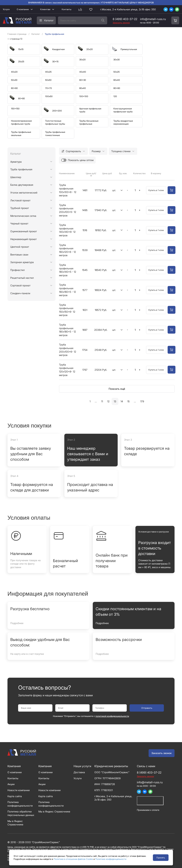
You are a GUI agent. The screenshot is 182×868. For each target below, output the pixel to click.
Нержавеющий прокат (23, 239)
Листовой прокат (20, 200)
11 (102, 401)
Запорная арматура (22, 262)
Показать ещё (117, 389)
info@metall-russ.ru (153, 19)
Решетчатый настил (22, 278)
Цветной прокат (20, 247)
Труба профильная (21, 169)
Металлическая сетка (23, 216)
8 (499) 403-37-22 (125, 19)
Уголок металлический (24, 193)
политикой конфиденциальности (112, 716)
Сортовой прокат (20, 285)
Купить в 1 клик (156, 190)
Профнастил (18, 270)
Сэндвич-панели (20, 293)
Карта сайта (15, 796)
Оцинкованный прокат (24, 231)
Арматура (16, 162)
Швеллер (16, 177)
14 (122, 401)
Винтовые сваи (19, 255)
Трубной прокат (20, 208)
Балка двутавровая (22, 185)
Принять (161, 858)
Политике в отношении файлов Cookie (73, 859)
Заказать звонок (162, 753)
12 (108, 401)
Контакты (66, 9)
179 (142, 401)
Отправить (147, 708)
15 (128, 401)
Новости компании (19, 790)
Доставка (79, 772)
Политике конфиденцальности (111, 859)
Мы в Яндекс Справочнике (54, 811)
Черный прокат (19, 223)
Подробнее (17, 623)
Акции (11, 784)
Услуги (6, 9)
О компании (23, 9)
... (96, 401)
